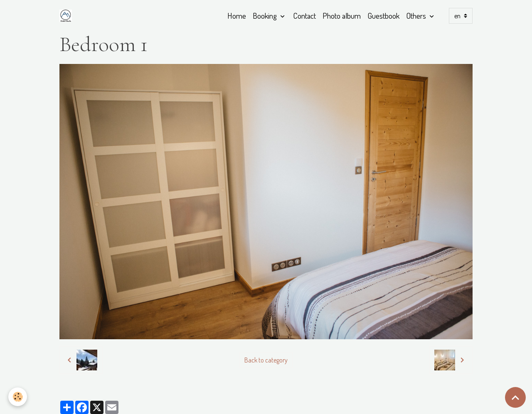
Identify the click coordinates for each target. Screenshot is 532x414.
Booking (266, 16)
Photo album (342, 16)
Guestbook (383, 16)
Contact (304, 16)
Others (417, 16)
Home (237, 16)
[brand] (67, 16)
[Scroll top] (515, 397)
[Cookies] (18, 397)
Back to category (266, 360)
